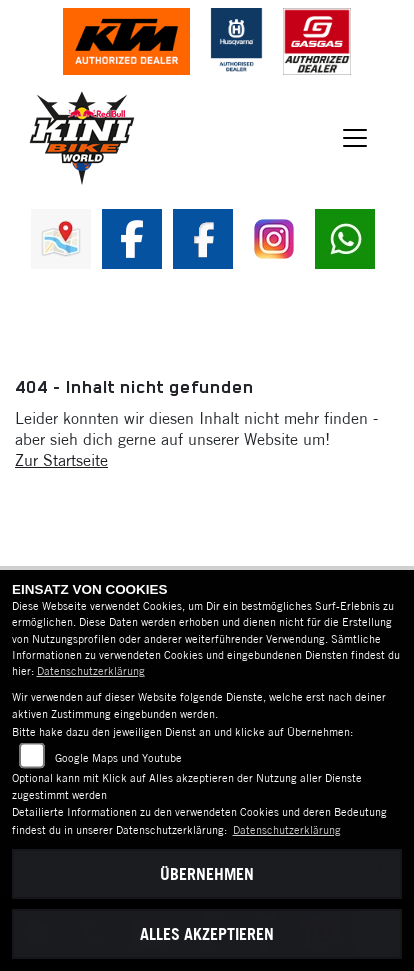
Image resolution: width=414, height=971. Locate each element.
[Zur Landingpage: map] (61, 239)
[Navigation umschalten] (355, 138)
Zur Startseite (61, 460)
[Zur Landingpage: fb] (132, 239)
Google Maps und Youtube (118, 758)
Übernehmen (207, 874)
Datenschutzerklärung (91, 671)
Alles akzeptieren (207, 934)
